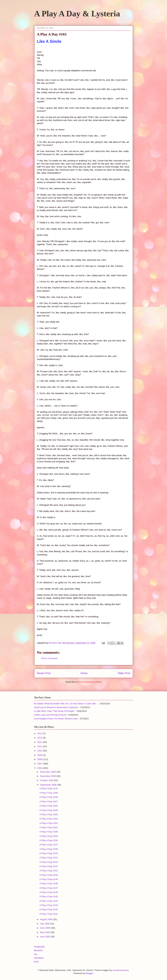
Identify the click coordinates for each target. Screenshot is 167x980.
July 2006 (45, 924)
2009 (40, 755)
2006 (40, 768)
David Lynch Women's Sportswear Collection (56, 707)
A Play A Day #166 (49, 806)
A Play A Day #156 (49, 849)
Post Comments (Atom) (90, 682)
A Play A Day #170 (49, 789)
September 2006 (49, 785)
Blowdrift (38, 950)
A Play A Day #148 (49, 884)
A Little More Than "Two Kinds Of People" (55, 711)
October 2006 (47, 780)
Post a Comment (49, 658)
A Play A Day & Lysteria (77, 14)
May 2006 (45, 932)
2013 (40, 738)
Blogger (89, 973)
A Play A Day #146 (49, 892)
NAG (36, 962)
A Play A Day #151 (49, 871)
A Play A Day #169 (49, 793)
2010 (40, 751)
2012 (40, 742)
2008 (40, 759)
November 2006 (48, 776)
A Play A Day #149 (49, 879)
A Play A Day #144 (49, 901)
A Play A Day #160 (49, 832)
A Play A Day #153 (49, 862)
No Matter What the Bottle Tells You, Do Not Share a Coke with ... (66, 704)
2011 (40, 746)
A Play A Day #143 (49, 905)
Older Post (124, 673)
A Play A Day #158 (49, 840)
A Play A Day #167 (49, 801)
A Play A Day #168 (49, 797)
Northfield (39, 958)
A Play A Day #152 (49, 866)
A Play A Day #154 (49, 858)
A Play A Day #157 (49, 845)
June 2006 (45, 928)
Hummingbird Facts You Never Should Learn (56, 719)
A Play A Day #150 (49, 875)
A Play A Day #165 (49, 810)
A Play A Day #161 (49, 827)
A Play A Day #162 (49, 823)
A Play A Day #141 (49, 914)
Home (84, 673)
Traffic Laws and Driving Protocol (50, 715)
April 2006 (45, 937)
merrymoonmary (121, 970)
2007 (40, 764)
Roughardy (39, 947)
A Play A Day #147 (49, 888)
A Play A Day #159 (49, 836)
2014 (40, 733)
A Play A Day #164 (49, 814)
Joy (36, 954)
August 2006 (47, 919)
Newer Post (44, 673)
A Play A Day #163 (49, 819)
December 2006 (48, 772)
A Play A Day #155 (49, 853)
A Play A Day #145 (49, 896)
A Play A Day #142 (49, 909)
